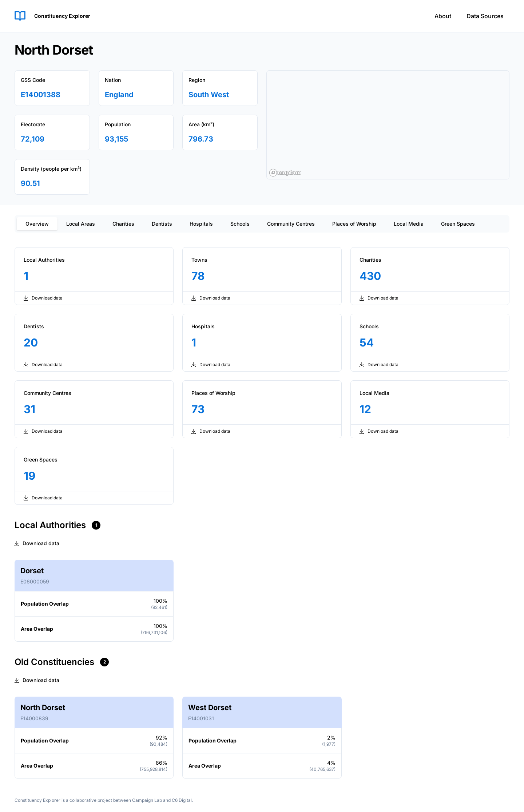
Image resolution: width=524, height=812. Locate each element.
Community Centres (291, 224)
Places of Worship (354, 224)
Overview (37, 224)
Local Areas (81, 224)
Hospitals (201, 224)
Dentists (162, 224)
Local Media (409, 224)
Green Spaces (458, 224)
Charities (123, 224)
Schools (240, 224)
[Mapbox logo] (285, 173)
